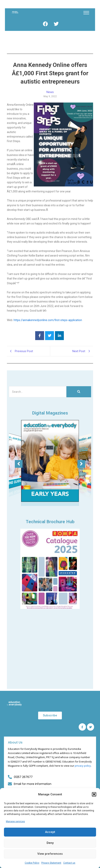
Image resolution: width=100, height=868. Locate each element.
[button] (94, 794)
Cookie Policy (32, 863)
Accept (50, 832)
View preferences (50, 854)
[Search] (38, 392)
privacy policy (83, 766)
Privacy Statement (51, 863)
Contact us (69, 863)
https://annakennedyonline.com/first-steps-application (48, 320)
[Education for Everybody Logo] (15, 12)
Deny (50, 843)
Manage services (15, 821)
